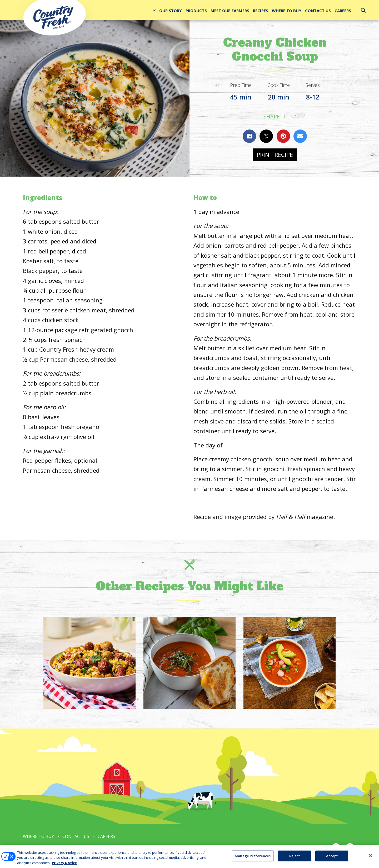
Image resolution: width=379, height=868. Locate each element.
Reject (295, 860)
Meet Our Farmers (230, 11)
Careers (343, 11)
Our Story (171, 11)
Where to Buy (287, 11)
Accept (332, 860)
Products (196, 11)
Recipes (261, 11)
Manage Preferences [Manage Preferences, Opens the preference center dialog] (253, 860)
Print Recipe (275, 154)
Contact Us (318, 11)
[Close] (371, 860)
